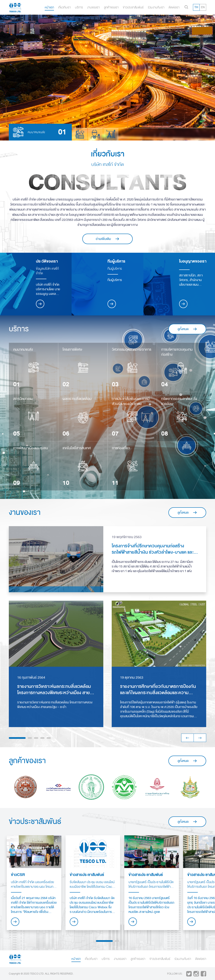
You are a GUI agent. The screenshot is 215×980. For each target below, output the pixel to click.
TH (196, 7)
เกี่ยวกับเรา (64, 7)
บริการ (79, 7)
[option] (107, 78)
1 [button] (17, 738)
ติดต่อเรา (174, 7)
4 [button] (42, 738)
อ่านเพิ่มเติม (108, 239)
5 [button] (49, 738)
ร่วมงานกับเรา (156, 7)
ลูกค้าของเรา (111, 7)
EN (203, 7)
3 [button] (36, 738)
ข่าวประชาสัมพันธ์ (133, 7)
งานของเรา (93, 7)
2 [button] (30, 738)
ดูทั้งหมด (187, 329)
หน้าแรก (49, 7)
